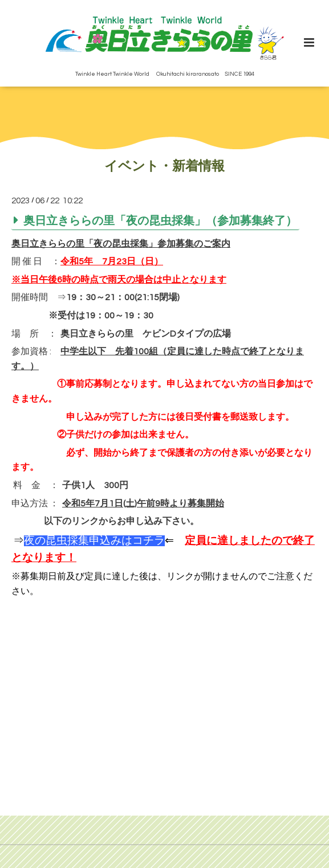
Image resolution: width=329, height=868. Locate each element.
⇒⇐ (94, 541)
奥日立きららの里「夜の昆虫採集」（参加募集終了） (160, 221)
